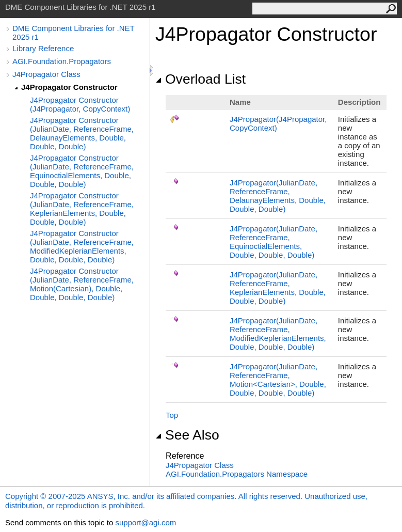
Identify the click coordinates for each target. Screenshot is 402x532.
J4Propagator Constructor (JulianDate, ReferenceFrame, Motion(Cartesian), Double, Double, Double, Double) (82, 284)
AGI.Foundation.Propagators (62, 61)
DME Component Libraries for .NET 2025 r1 (73, 33)
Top (172, 415)
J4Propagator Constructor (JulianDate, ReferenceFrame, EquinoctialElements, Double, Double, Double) (82, 171)
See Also (187, 435)
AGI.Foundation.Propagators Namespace (237, 474)
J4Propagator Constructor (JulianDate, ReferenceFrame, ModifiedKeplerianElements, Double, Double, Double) (82, 246)
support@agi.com (146, 522)
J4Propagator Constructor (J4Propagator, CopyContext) (80, 104)
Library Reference (43, 48)
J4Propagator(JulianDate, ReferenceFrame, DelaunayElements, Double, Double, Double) (278, 196)
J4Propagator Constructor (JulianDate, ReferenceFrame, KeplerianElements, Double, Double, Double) (82, 209)
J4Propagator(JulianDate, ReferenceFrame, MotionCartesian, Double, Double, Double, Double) (278, 380)
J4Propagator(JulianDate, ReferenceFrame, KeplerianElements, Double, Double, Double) (278, 288)
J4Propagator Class (46, 74)
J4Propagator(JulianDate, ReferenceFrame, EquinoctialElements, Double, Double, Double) (274, 242)
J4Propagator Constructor (69, 87)
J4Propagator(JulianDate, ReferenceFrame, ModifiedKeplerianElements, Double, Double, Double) (278, 334)
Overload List (200, 79)
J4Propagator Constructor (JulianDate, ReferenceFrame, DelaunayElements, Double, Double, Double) (82, 133)
